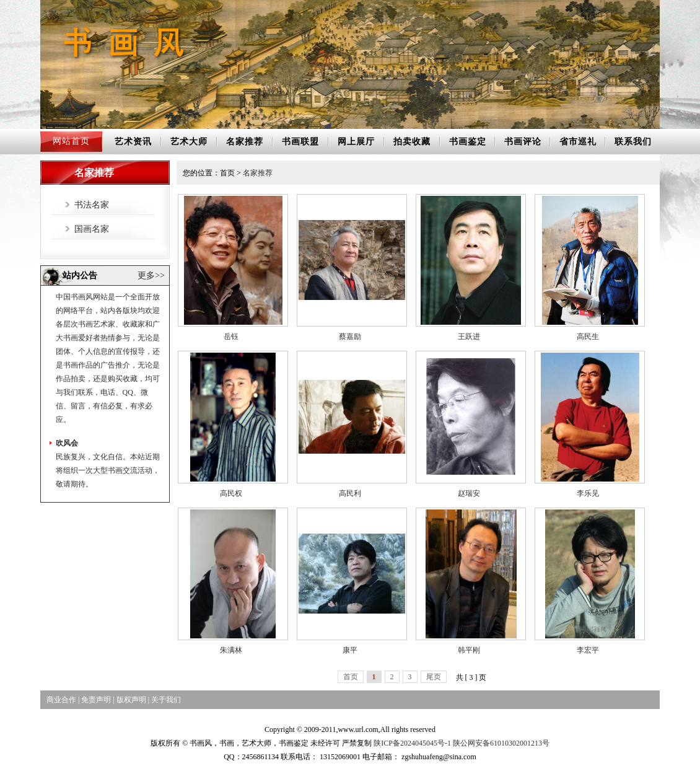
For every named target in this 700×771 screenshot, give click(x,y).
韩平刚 (469, 650)
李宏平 (588, 650)
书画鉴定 (468, 142)
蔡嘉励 (350, 337)
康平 (350, 650)
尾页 (434, 677)
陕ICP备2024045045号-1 (412, 743)
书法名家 (92, 205)
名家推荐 (245, 142)
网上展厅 (356, 142)
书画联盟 (300, 142)
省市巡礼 (578, 142)
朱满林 (231, 650)
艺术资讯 (133, 142)
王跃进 (469, 337)
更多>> (151, 275)
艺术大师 (189, 142)
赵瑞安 (469, 493)
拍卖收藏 (412, 142)
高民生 (588, 337)
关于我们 (166, 700)
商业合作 (61, 700)
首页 (351, 677)
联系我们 (633, 142)
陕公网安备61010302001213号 (501, 743)
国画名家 (92, 229)
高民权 (231, 493)
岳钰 (231, 337)
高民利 (350, 493)
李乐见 (588, 493)
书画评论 (523, 142)
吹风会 (67, 446)
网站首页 (71, 141)
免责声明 (96, 700)
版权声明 (131, 700)
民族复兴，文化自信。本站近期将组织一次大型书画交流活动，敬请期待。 (108, 473)
